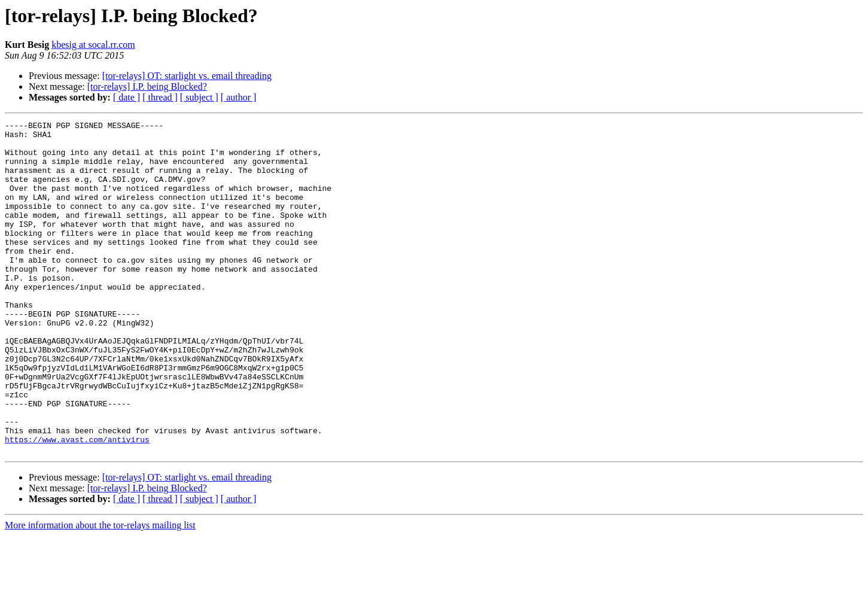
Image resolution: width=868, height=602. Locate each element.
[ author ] (239, 97)
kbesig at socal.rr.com (93, 45)
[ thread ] (160, 97)
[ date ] (127, 97)
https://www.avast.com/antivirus (77, 504)
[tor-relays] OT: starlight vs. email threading (187, 76)
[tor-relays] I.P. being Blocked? (147, 86)
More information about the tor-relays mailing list (100, 592)
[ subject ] (199, 97)
